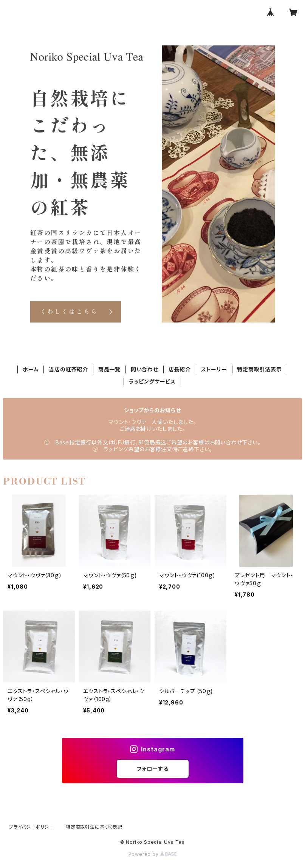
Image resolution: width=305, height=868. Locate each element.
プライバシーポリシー (31, 827)
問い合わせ (145, 369)
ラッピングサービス (152, 381)
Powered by (153, 854)
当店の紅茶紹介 (68, 369)
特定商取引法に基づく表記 (94, 827)
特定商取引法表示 (259, 369)
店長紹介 (180, 369)
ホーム (31, 369)
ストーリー (214, 369)
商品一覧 (109, 369)
